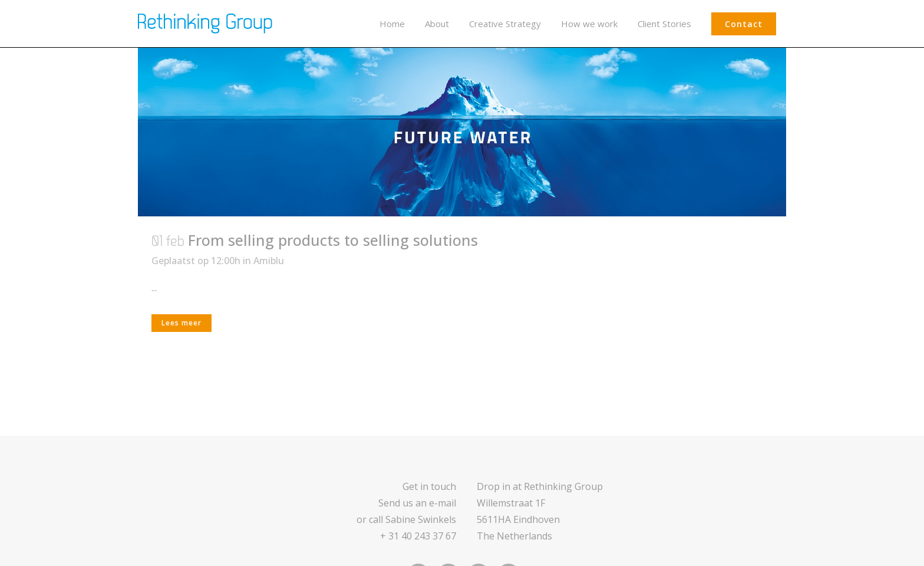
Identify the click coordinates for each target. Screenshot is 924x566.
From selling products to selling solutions (333, 240)
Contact (744, 24)
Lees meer (181, 323)
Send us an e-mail (417, 503)
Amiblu (269, 261)
